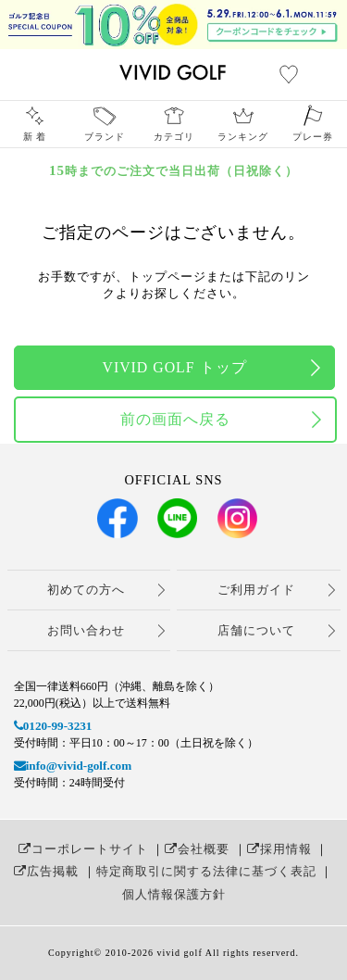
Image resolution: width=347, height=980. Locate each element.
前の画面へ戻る (175, 419)
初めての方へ (86, 590)
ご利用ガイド (256, 590)
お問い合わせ (86, 630)
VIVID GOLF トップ (174, 367)
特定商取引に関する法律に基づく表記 (206, 871)
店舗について (256, 630)
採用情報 (279, 849)
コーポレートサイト (83, 849)
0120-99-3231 (53, 726)
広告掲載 (46, 871)
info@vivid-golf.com (73, 766)
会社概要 (197, 849)
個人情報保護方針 (174, 894)
